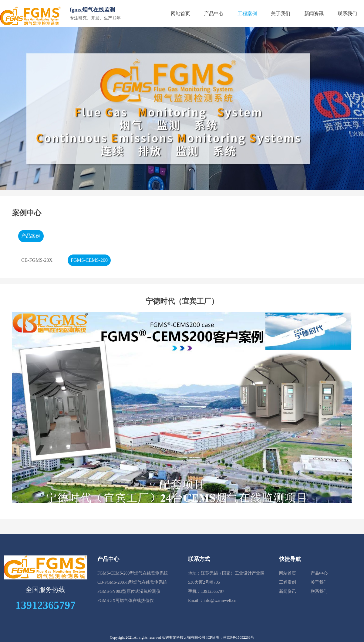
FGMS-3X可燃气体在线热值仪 (126, 601)
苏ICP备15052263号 (239, 637)
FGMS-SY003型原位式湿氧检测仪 (129, 591)
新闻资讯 (314, 14)
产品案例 (31, 236)
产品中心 (214, 14)
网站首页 (180, 14)
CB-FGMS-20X (37, 260)
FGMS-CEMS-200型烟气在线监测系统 (133, 573)
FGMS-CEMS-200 (89, 260)
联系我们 (347, 14)
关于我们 (281, 14)
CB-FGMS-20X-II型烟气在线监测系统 (132, 582)
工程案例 (247, 14)
